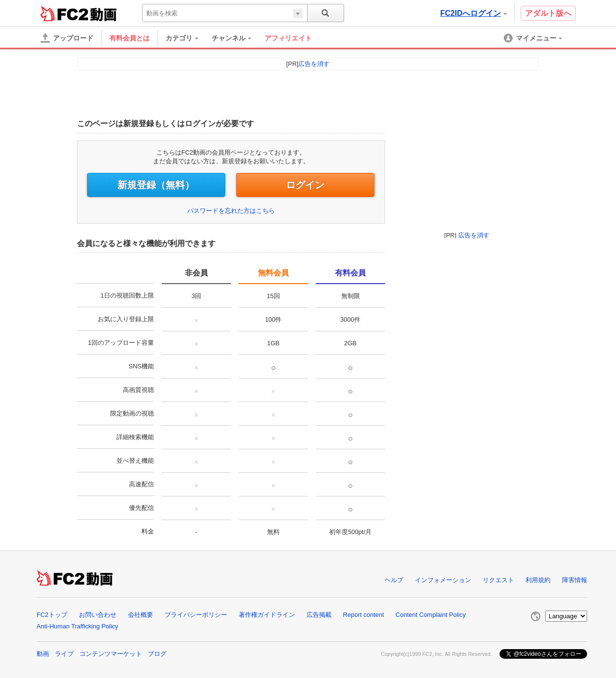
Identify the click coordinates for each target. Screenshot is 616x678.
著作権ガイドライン (267, 615)
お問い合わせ (98, 615)
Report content (364, 615)
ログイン (305, 185)
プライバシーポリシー (196, 615)
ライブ (64, 654)
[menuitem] (187, 38)
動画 (43, 654)
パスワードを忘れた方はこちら (231, 211)
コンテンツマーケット (111, 654)
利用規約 (538, 580)
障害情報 (575, 580)
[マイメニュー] (534, 38)
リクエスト (498, 580)
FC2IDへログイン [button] (474, 13)
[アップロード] (67, 38)
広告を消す (474, 235)
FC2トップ (52, 615)
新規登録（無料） (156, 185)
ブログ (157, 654)
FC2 (64, 13)
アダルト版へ (548, 13)
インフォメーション (443, 580)
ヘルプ (394, 580)
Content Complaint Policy (431, 615)
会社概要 (141, 615)
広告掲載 (319, 615)
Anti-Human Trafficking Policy (77, 626)
